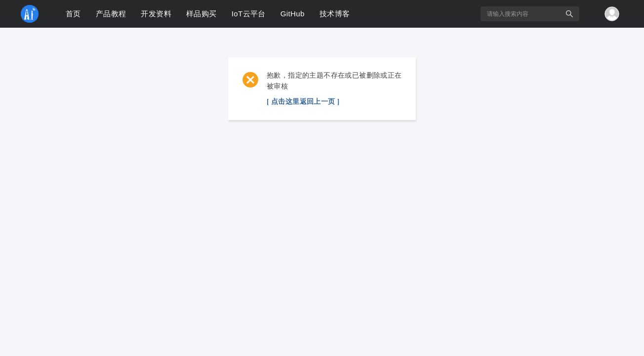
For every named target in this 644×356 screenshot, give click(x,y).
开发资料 (156, 14)
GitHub (293, 14)
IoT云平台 (249, 14)
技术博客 (335, 14)
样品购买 (201, 14)
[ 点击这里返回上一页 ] (303, 102)
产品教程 (111, 14)
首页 (73, 14)
